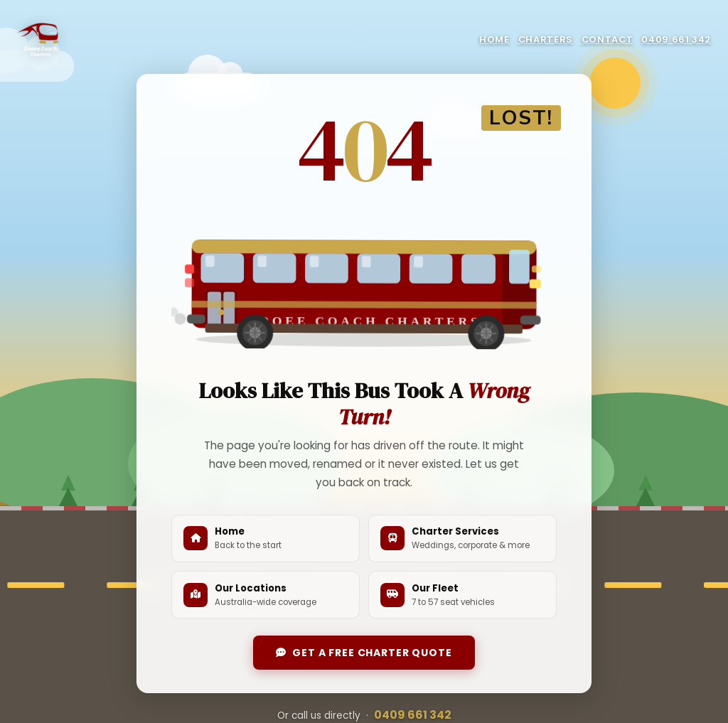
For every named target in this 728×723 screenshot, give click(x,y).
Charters (546, 39)
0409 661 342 (676, 39)
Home (494, 39)
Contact (607, 39)
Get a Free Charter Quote (364, 653)
